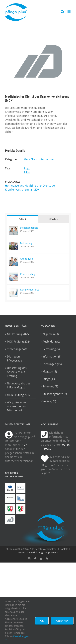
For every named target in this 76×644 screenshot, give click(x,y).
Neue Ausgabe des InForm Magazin (19, 385)
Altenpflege (26, 259)
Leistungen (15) (52, 364)
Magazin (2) (50, 371)
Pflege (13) (49, 379)
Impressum (52, 552)
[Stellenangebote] (14, 228)
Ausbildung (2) (52, 342)
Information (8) (52, 357)
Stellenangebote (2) (55, 394)
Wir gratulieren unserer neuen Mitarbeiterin (16, 406)
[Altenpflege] (14, 259)
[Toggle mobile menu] (69, 12)
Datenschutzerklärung (30, 552)
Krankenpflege (28, 274)
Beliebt (22, 219)
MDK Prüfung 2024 (19, 342)
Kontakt (64, 549)
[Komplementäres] (14, 290)
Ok (42, 621)
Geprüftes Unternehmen (40, 159)
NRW (27, 172)
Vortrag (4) (49, 401)
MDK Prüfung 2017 (19, 395)
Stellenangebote (29, 228)
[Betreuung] (14, 244)
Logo (27, 168)
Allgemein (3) (51, 334)
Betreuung (26, 243)
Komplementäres (30, 290)
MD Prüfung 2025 (18, 334)
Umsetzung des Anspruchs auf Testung (17, 372)
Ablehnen (62, 621)
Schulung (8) (50, 386)
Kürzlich (54, 219)
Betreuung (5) (51, 349)
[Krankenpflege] (14, 275)
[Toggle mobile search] (63, 12)
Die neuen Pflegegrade (14, 358)
